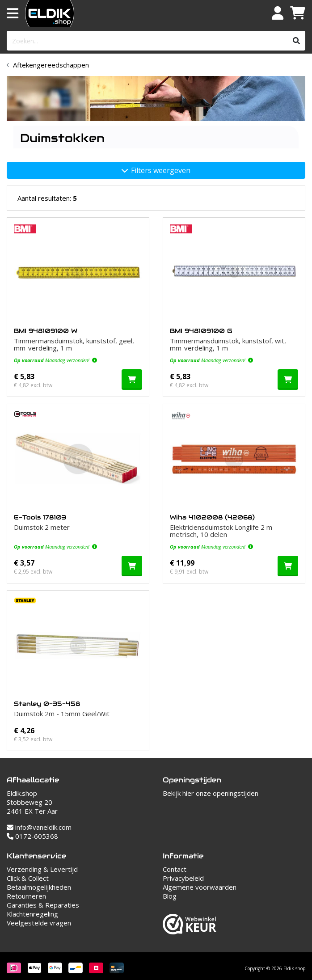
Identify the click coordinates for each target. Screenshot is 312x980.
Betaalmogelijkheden (39, 887)
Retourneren (26, 896)
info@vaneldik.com (39, 827)
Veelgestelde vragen (39, 923)
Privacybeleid (183, 878)
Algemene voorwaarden (200, 887)
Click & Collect (28, 878)
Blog (170, 896)
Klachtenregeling (32, 914)
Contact (175, 869)
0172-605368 (32, 836)
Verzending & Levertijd (42, 869)
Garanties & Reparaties (43, 905)
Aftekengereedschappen (51, 65)
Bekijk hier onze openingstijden (211, 793)
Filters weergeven (156, 170)
